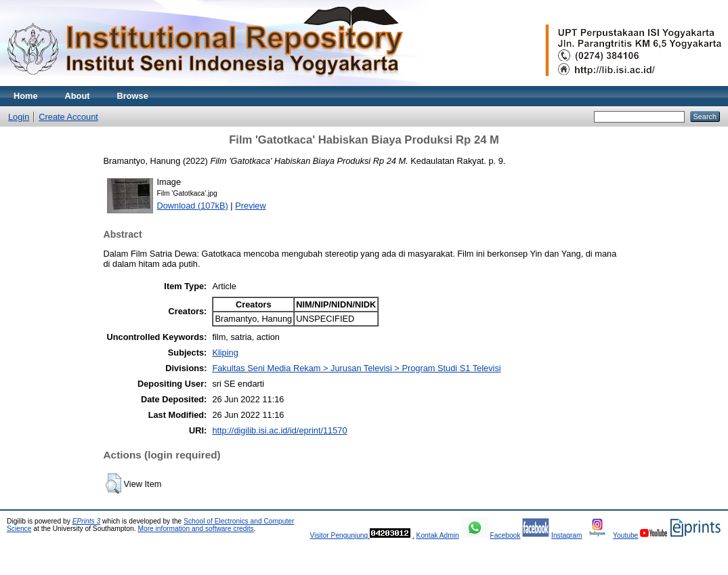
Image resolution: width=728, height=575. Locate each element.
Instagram (567, 535)
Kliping (225, 353)
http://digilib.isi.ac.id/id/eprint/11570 (279, 430)
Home (26, 96)
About (78, 96)
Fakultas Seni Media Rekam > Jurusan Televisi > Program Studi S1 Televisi (356, 368)
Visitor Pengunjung (340, 535)
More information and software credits (195, 529)
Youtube (625, 535)
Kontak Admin (438, 535)
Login (19, 117)
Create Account (68, 117)
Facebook (505, 535)
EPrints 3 (87, 521)
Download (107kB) (193, 206)
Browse (133, 96)
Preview (251, 206)
